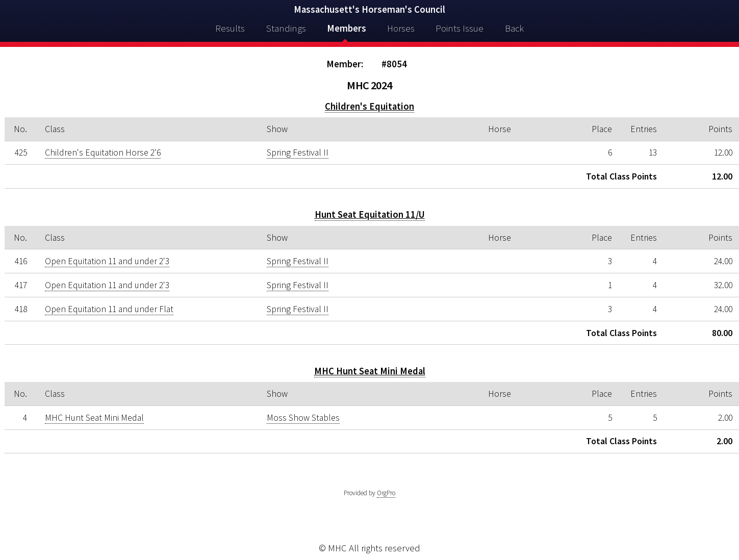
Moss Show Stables (303, 418)
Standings (286, 28)
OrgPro (386, 493)
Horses (401, 28)
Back (514, 28)
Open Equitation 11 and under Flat (109, 309)
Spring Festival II (298, 152)
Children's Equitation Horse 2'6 (103, 152)
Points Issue (460, 28)
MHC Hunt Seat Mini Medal (370, 371)
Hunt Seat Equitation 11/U (370, 214)
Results (230, 28)
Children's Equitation (369, 106)
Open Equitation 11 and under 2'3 (107, 261)
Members (347, 28)
